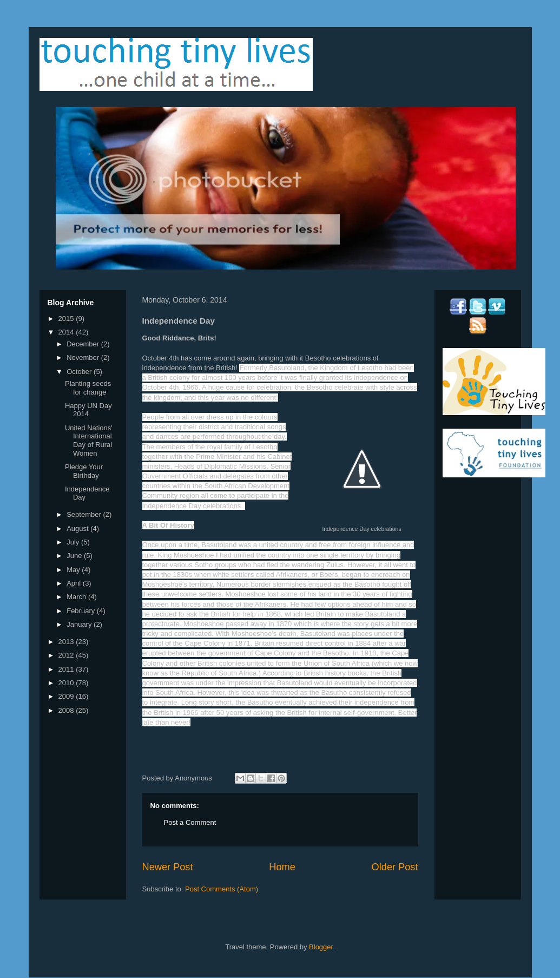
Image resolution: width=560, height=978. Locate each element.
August (78, 529)
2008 (67, 710)
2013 (67, 642)
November (84, 357)
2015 (67, 319)
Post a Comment (190, 822)
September (85, 514)
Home (282, 867)
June (75, 556)
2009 (67, 696)
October (80, 372)
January (80, 624)
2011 (67, 669)
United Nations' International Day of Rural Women (89, 441)
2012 (67, 655)
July (74, 542)
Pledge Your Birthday (84, 471)
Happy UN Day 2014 (88, 410)
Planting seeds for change (88, 388)
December (84, 344)
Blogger (321, 947)
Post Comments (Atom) (222, 889)
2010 (67, 683)
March (77, 597)
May (74, 570)
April (75, 583)
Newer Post (168, 867)
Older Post (395, 867)
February (82, 611)
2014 (67, 332)
